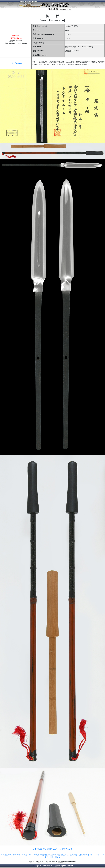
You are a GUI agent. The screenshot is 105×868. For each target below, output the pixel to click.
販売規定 (74, 855)
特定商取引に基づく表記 (50, 855)
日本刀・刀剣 (27, 855)
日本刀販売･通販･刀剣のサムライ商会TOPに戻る (52, 849)
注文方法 (65, 855)
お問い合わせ (84, 855)
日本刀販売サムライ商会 (10, 855)
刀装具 (36, 855)
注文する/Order (16, 63)
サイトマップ (96, 855)
